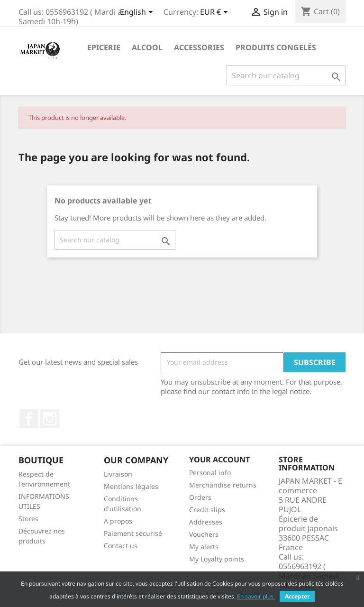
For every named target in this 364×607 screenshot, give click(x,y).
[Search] (286, 75)
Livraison (118, 474)
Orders (200, 497)
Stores (28, 519)
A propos (118, 521)
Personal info (210, 473)
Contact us (121, 546)
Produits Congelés (276, 47)
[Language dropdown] (138, 13)
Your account (219, 460)
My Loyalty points (217, 559)
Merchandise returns (223, 485)
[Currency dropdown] (216, 13)
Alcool (147, 47)
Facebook (29, 419)
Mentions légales (131, 486)
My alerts (204, 547)
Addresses (206, 522)
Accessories (199, 47)
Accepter (297, 596)
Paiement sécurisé (133, 533)
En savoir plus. (256, 596)
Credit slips (207, 510)
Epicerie (104, 47)
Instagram (50, 419)
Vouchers (204, 534)
